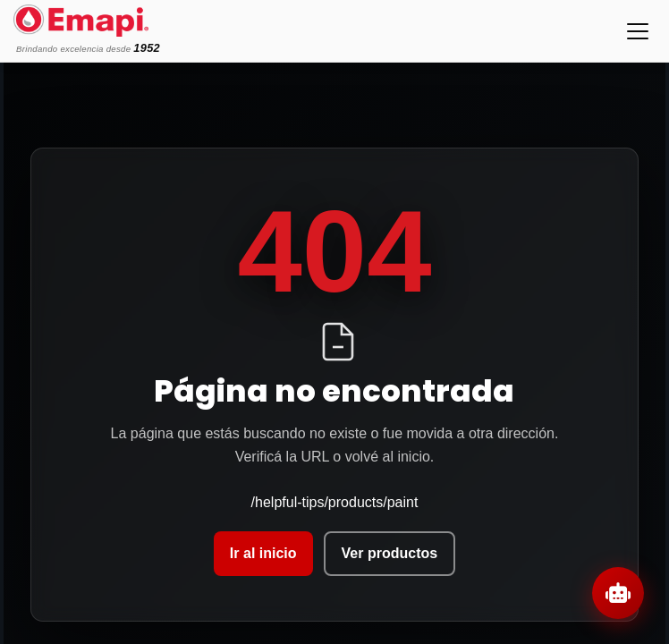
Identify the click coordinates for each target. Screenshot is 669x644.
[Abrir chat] (618, 593)
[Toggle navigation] (638, 31)
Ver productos (390, 553)
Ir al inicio (263, 553)
